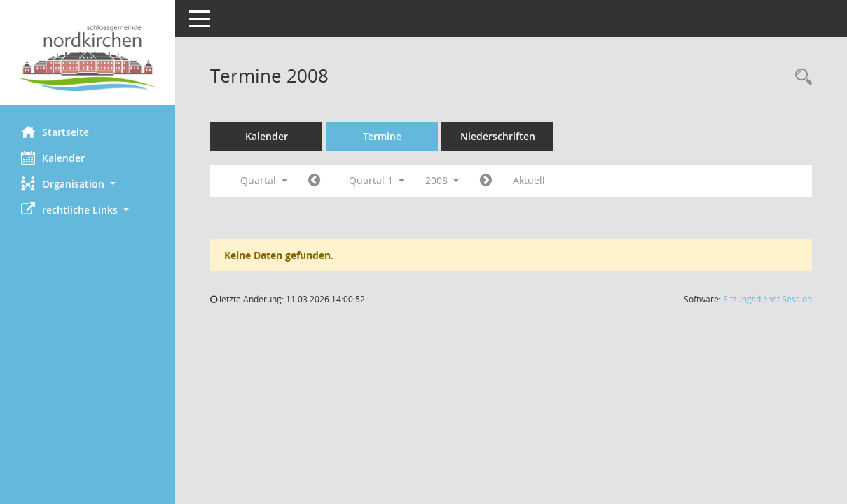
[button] (88, 184)
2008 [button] (442, 180)
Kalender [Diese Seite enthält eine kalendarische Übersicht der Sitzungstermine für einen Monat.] (53, 157)
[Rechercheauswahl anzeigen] (800, 77)
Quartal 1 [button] (377, 180)
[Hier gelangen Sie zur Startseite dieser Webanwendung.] (88, 58)
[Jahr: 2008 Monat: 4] (486, 181)
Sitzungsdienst (767, 299)
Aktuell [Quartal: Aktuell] (529, 180)
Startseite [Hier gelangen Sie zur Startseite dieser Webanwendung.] (55, 132)
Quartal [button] (264, 180)
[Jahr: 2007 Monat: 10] (314, 181)
